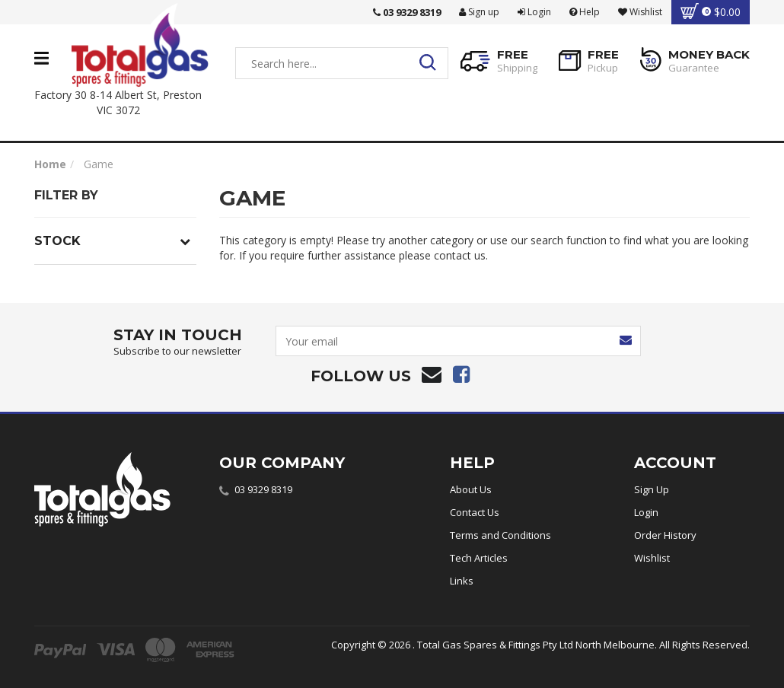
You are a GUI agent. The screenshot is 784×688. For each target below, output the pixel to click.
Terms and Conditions (500, 535)
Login (534, 12)
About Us (471, 489)
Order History (665, 535)
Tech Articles (479, 558)
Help (585, 12)
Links (462, 581)
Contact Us (475, 512)
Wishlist (652, 558)
